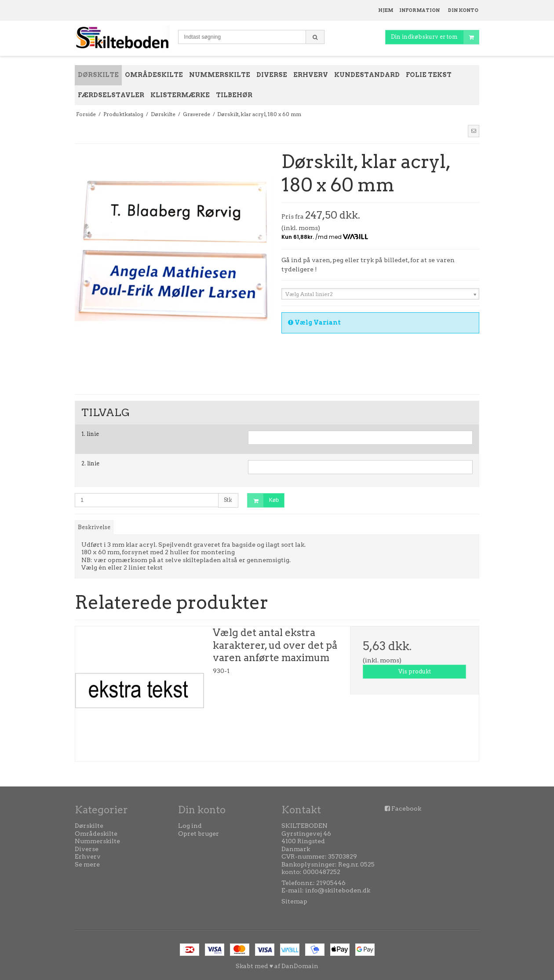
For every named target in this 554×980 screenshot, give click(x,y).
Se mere (87, 864)
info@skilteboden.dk (338, 890)
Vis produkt (415, 671)
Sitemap (294, 901)
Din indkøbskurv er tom (435, 37)
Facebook (406, 808)
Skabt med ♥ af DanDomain (277, 966)
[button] (474, 131)
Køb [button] (263, 500)
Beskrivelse (94, 527)
